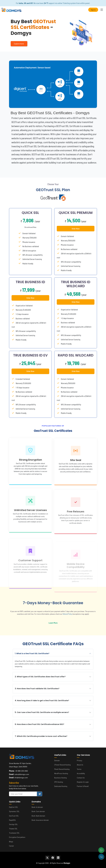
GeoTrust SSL (14, 816)
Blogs (11, 842)
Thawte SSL (13, 829)
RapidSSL (12, 820)
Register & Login (83, 782)
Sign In (93, 10)
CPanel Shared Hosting (62, 765)
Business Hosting (60, 778)
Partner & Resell (83, 786)
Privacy (79, 760)
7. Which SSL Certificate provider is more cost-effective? (51, 736)
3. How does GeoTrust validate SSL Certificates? (48, 689)
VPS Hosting (59, 782)
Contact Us (81, 778)
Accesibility (81, 773)
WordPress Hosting (61, 773)
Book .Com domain (38, 811)
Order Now (76, 239)
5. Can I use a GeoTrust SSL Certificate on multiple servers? (52, 712)
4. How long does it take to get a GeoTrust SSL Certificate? (52, 701)
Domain (57, 760)
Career (11, 846)
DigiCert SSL (14, 807)
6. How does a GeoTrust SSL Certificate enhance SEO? (50, 724)
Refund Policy (57, 614)
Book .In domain (37, 807)
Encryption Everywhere (17, 837)
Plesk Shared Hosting (62, 769)
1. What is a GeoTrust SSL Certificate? (43, 653)
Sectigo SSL (13, 824)
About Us (80, 765)
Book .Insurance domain (40, 820)
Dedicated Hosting (61, 786)
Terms (79, 769)
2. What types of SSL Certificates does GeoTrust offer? (51, 677)
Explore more (19, 44)
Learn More (43, 623)
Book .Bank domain (38, 816)
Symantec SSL (14, 811)
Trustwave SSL (14, 833)
